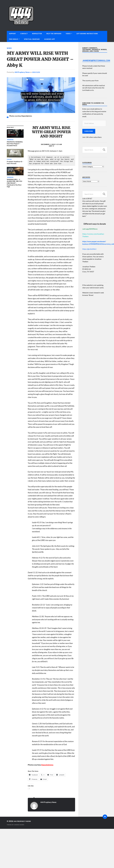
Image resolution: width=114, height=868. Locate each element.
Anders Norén (20, 825)
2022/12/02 (37, 72)
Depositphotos (47, 765)
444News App (50, 39)
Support (12, 34)
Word (9, 48)
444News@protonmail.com (96, 60)
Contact (24, 34)
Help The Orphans (54, 34)
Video (68, 34)
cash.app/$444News (90, 229)
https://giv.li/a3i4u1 (89, 249)
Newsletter (37, 34)
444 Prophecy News (22, 72)
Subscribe (89, 131)
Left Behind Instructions (87, 34)
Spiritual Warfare (32, 39)
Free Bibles (14, 39)
